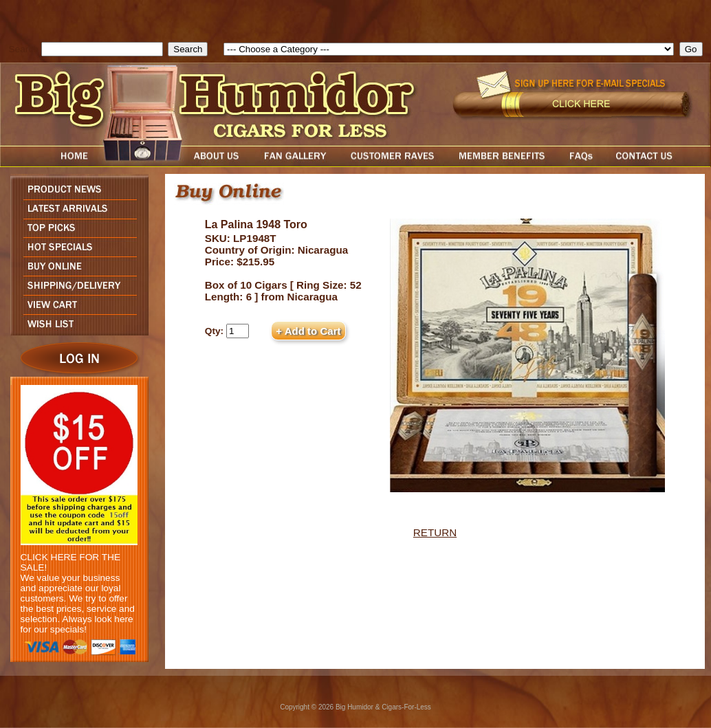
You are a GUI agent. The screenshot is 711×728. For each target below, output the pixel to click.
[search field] (102, 49)
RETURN (435, 532)
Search (24, 49)
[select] (449, 49)
